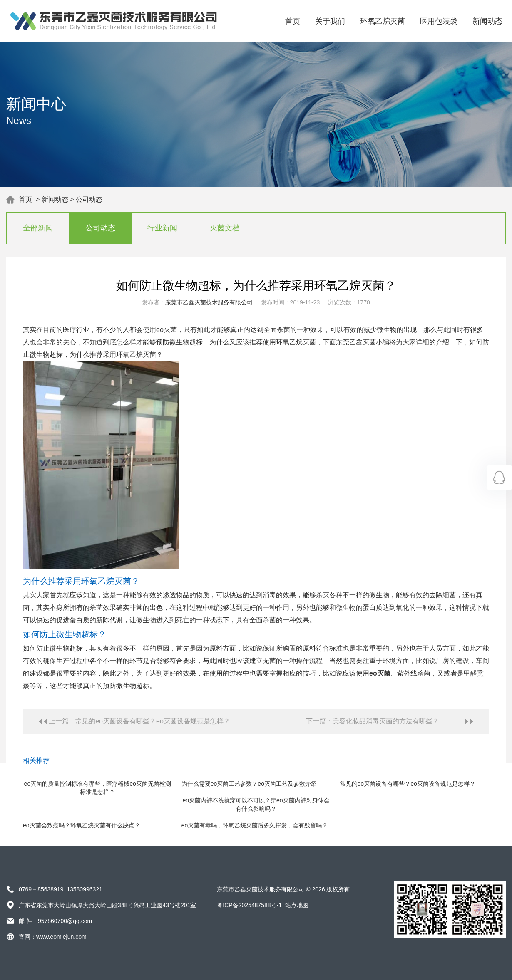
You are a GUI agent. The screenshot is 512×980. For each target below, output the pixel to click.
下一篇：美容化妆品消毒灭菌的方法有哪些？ (373, 721)
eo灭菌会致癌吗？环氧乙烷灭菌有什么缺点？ (82, 825)
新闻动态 (487, 21)
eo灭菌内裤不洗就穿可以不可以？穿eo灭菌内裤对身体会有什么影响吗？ (256, 804)
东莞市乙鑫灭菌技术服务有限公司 (209, 302)
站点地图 (297, 905)
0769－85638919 (41, 889)
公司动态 (89, 199)
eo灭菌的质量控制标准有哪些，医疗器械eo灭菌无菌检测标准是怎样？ (98, 788)
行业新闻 (162, 228)
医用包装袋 (439, 21)
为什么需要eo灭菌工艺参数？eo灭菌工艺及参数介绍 (249, 784)
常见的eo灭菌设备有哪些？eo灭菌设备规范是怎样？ (408, 784)
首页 (293, 21)
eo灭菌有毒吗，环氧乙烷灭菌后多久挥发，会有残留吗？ (255, 825)
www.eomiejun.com (61, 937)
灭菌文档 (225, 228)
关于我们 (330, 21)
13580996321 (85, 889)
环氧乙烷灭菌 (383, 21)
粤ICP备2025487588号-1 (249, 905)
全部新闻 (38, 228)
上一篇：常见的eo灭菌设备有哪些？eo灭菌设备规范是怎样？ (139, 721)
